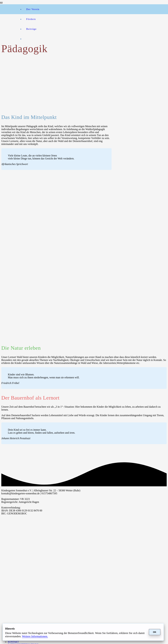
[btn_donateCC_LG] (62, 12)
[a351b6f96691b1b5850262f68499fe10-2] (9, 71)
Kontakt (13, 642)
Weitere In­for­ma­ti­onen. (35, 636)
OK (155, 632)
